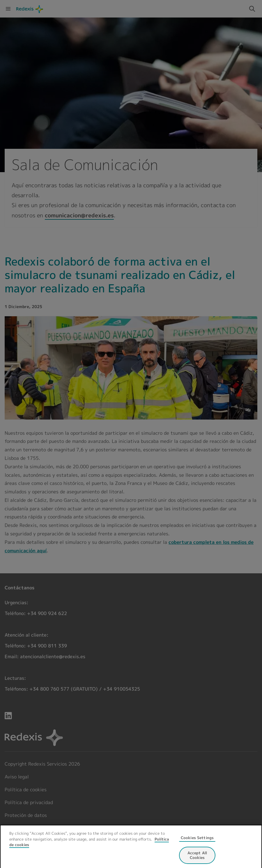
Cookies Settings (197, 841)
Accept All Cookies (197, 859)
